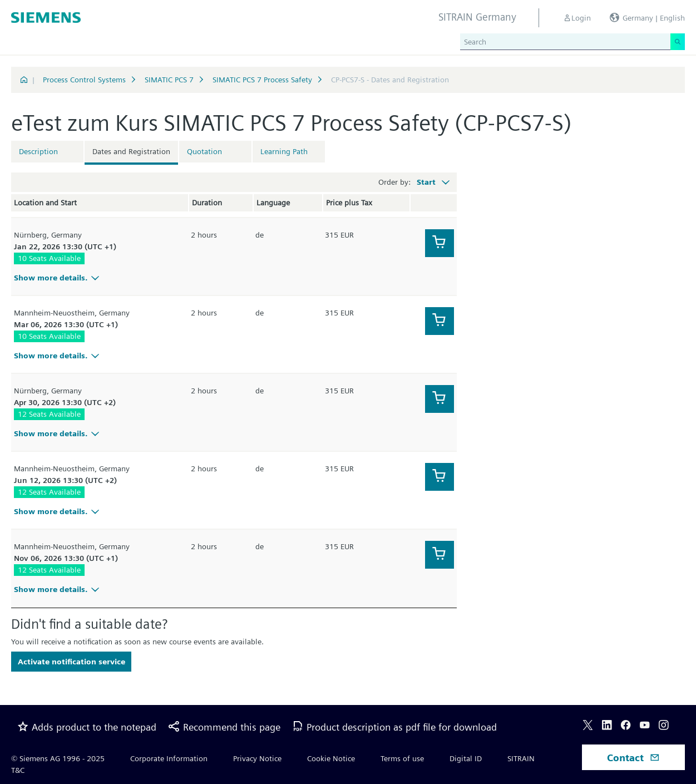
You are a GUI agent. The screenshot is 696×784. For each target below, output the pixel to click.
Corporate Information (169, 758)
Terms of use (402, 758)
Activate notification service (71, 662)
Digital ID (466, 758)
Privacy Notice (257, 758)
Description (38, 151)
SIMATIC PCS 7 (169, 80)
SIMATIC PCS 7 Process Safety (262, 80)
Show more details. (58, 278)
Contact (633, 758)
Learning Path (284, 151)
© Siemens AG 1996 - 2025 (58, 758)
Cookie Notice (331, 758)
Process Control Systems (84, 80)
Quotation (204, 151)
